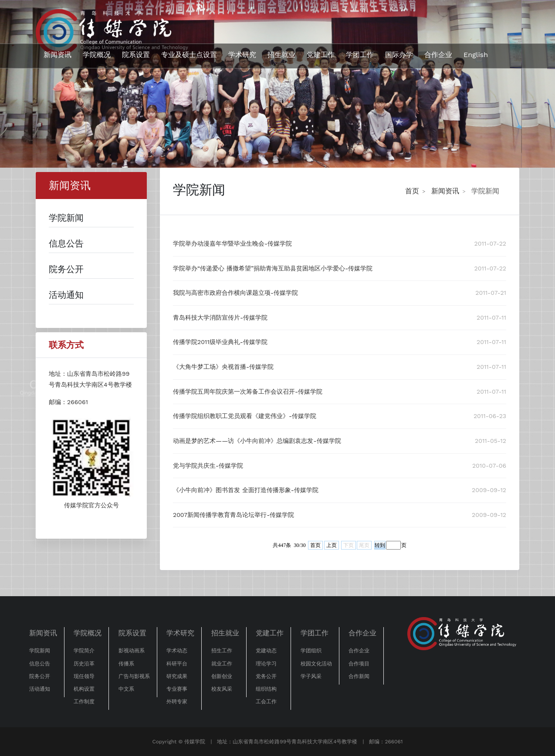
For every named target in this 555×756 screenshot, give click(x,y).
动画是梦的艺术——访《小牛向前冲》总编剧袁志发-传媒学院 (257, 441)
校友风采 (222, 689)
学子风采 (311, 676)
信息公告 (40, 664)
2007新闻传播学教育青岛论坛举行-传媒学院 (234, 515)
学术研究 (242, 55)
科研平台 (177, 664)
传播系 (126, 664)
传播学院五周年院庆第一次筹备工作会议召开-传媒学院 (248, 391)
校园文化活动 (316, 664)
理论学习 (266, 664)
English (476, 55)
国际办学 (399, 55)
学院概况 (97, 55)
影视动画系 (132, 651)
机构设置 (84, 689)
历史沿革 (84, 664)
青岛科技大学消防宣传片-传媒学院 (220, 317)
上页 (332, 545)
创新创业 (222, 676)
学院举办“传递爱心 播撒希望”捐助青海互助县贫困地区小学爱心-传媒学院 (273, 268)
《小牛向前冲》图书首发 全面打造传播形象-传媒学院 (246, 490)
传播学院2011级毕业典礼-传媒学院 (220, 342)
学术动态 (177, 651)
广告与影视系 (134, 676)
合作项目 (359, 664)
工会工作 (266, 702)
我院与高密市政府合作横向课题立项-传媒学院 (235, 293)
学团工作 (360, 55)
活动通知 (40, 689)
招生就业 (281, 55)
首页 (412, 191)
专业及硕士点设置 (189, 55)
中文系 (126, 689)
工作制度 (84, 702)
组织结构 (266, 689)
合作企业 (438, 55)
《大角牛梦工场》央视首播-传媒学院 (223, 367)
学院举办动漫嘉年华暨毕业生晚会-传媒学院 (232, 243)
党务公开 (266, 676)
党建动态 (266, 651)
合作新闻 (359, 676)
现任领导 (84, 676)
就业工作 (222, 664)
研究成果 (177, 676)
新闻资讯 (58, 55)
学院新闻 (485, 191)
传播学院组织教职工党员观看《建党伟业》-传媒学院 (245, 416)
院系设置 (136, 55)
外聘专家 (177, 702)
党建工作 (321, 55)
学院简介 (84, 651)
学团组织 (311, 651)
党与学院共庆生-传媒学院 (208, 466)
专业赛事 (177, 689)
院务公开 (40, 676)
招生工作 (222, 651)
